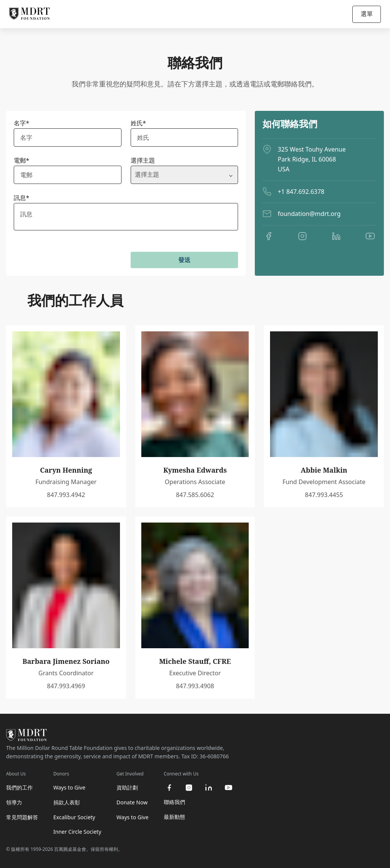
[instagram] (302, 236)
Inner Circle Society (77, 832)
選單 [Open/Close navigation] (367, 14)
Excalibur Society (74, 817)
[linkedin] (336, 236)
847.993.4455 (324, 495)
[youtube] (370, 236)
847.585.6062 (195, 495)
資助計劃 (127, 787)
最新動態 (174, 817)
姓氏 (138, 123)
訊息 (22, 198)
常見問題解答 (22, 817)
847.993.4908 (195, 686)
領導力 (14, 802)
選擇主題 (143, 160)
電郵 (22, 160)
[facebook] (269, 236)
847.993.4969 (66, 686)
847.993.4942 (66, 495)
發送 (184, 260)
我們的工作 (19, 787)
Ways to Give (69, 787)
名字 (22, 123)
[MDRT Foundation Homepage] (30, 14)
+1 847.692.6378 (301, 192)
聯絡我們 (174, 802)
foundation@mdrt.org (309, 214)
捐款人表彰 (67, 802)
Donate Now (132, 802)
